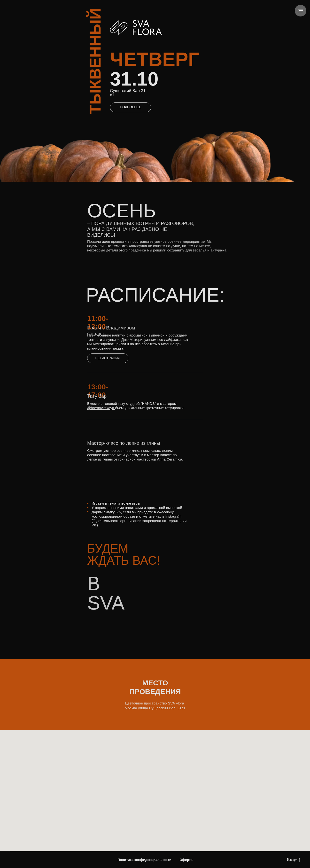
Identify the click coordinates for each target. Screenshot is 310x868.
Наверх (294, 860)
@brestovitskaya (101, 408)
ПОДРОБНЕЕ (131, 107)
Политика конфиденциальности (144, 860)
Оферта (186, 860)
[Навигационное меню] (301, 11)
